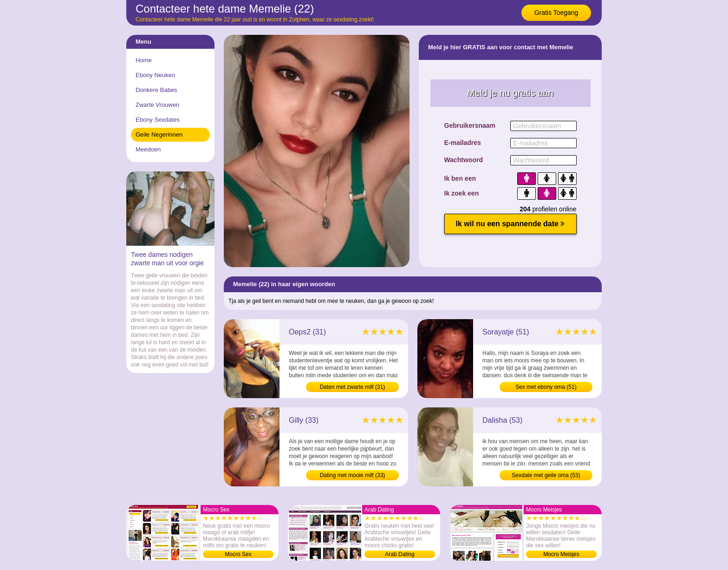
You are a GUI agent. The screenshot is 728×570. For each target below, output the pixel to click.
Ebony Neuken (155, 75)
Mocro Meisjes (561, 554)
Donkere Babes (156, 90)
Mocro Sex (238, 554)
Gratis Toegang (556, 13)
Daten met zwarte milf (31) (353, 387)
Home (144, 60)
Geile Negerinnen (159, 134)
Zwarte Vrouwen (157, 105)
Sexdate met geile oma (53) (546, 475)
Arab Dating (400, 554)
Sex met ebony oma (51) (546, 387)
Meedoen (148, 149)
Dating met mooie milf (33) (353, 475)
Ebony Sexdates (158, 120)
